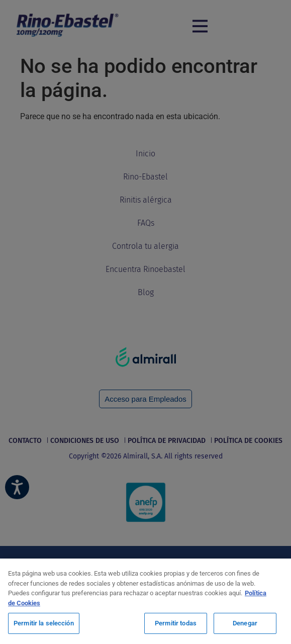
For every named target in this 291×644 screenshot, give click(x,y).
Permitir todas (176, 623)
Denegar (245, 623)
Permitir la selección (44, 623)
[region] (145, 601)
